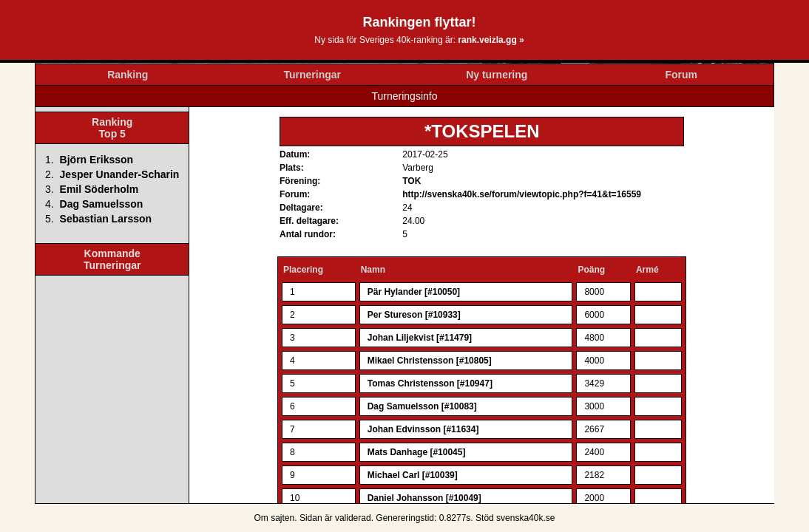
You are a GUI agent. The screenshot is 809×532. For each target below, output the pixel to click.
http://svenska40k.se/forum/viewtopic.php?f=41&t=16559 (522, 194)
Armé (647, 270)
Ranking (128, 75)
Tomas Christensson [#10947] (430, 383)
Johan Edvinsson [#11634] (423, 429)
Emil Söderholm (99, 189)
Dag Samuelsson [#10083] (422, 406)
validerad (353, 518)
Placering (303, 270)
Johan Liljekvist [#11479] (420, 338)
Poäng (591, 270)
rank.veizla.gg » (491, 40)
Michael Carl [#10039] (413, 475)
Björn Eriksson (97, 160)
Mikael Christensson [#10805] (430, 361)
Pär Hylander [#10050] (414, 292)
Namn (373, 270)
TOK (412, 181)
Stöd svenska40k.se (515, 518)
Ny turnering (497, 75)
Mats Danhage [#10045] (417, 452)
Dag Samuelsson (102, 204)
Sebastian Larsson (106, 219)
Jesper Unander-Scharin (120, 174)
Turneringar (312, 75)
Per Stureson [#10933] (414, 315)
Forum (681, 75)
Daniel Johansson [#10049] (424, 498)
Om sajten (275, 518)
